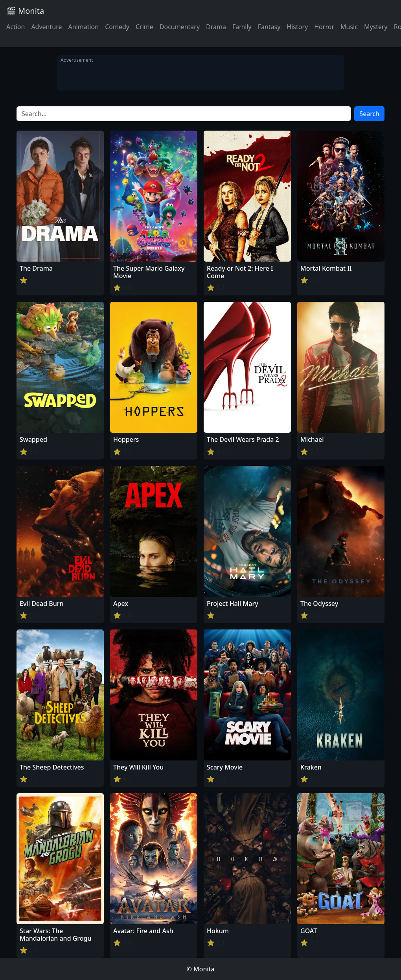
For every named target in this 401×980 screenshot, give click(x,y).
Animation (83, 27)
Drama (216, 27)
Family (242, 27)
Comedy (117, 27)
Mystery (376, 27)
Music (349, 27)
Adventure (46, 27)
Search (369, 114)
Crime (144, 27)
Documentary (180, 27)
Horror (324, 27)
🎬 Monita (25, 11)
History (297, 27)
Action (16, 27)
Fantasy (269, 27)
